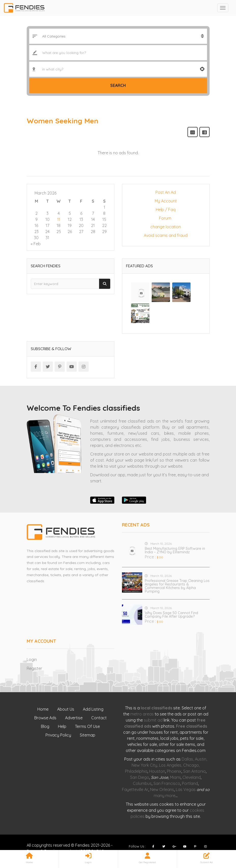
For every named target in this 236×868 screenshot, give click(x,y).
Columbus (142, 783)
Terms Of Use (87, 726)
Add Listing (93, 709)
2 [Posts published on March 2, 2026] (36, 213)
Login (32, 659)
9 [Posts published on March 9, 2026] (36, 219)
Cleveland (192, 777)
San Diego (140, 777)
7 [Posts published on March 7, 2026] (93, 213)
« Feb (36, 244)
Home (43, 709)
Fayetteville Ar (135, 789)
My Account (166, 201)
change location (166, 227)
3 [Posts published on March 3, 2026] (48, 213)
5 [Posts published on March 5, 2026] (70, 213)
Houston (157, 771)
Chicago (191, 765)
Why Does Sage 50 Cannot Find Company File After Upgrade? (171, 615)
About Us (66, 709)
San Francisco (167, 783)
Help (62, 726)
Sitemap (88, 735)
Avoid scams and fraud (166, 235)
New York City (144, 765)
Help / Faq (166, 210)
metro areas (142, 714)
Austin (201, 759)
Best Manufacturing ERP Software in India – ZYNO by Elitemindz (175, 550)
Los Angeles (170, 765)
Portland (190, 783)
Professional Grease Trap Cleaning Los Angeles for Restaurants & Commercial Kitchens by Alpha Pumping (177, 586)
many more (164, 796)
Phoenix (174, 771)
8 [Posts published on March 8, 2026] (104, 213)
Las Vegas (186, 789)
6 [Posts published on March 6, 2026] (81, 213)
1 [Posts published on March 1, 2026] (104, 207)
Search (118, 85)
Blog (45, 726)
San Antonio (194, 771)
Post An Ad (166, 192)
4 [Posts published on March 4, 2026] (59, 213)
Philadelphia (136, 771)
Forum (166, 218)
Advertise (74, 718)
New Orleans (162, 789)
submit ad (153, 720)
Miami (175, 777)
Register (34, 668)
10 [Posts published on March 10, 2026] (48, 219)
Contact (99, 718)
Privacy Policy (58, 735)
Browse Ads (45, 718)
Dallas (187, 759)
